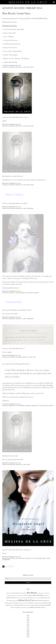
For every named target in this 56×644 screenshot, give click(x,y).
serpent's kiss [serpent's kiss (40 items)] (9, 605)
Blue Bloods (12, 67)
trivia (34, 357)
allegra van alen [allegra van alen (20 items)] (9, 593)
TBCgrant (28, 406)
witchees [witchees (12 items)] (28, 608)
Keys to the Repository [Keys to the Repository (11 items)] (37, 598)
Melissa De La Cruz (21, 67)
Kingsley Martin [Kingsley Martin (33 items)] (44, 598)
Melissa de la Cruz (28, 2)
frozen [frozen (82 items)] (30, 595)
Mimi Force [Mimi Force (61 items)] (46, 600)
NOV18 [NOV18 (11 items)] (24, 603)
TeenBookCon (35, 406)
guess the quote (20, 558)
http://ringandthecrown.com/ (11, 288)
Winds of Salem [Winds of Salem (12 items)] (23, 608)
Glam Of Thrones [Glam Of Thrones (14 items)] (46, 596)
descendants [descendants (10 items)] (21, 596)
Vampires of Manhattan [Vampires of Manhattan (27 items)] (15, 608)
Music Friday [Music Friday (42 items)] (15, 603)
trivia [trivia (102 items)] (36, 605)
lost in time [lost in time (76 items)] (10, 601)
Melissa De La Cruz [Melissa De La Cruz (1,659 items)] (26, 600)
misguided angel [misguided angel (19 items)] (8, 603)
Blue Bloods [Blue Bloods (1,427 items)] (32, 593)
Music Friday (30, 67)
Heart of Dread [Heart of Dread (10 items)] (18, 598)
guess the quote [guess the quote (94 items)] (11, 598)
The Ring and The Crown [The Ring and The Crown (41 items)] (20, 605)
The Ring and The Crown (32, 293)
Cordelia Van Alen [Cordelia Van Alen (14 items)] (15, 596)
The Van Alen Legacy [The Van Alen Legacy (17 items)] (30, 605)
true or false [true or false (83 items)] (41, 605)
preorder (22, 293)
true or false (30, 126)
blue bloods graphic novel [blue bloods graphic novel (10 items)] (41, 593)
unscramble (30, 208)
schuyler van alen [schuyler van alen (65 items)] (47, 603)
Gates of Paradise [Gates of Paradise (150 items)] (38, 595)
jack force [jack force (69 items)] (30, 598)
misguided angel (41, 558)
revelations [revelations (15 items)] (40, 603)
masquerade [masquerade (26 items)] (15, 601)
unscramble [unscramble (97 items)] (47, 605)
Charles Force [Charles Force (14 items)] (9, 596)
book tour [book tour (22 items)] (48, 593)
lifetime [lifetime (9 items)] (49, 598)
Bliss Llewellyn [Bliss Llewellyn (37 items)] (16, 593)
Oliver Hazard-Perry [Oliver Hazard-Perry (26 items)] (30, 603)
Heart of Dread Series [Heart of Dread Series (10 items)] (24, 598)
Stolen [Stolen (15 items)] (13, 605)
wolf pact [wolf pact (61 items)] (43, 607)
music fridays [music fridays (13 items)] (20, 603)
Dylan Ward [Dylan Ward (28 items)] (26, 595)
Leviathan (18, 357)
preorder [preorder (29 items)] (36, 603)
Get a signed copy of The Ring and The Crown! (16, 364)
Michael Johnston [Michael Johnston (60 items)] (39, 600)
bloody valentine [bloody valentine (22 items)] (23, 593)
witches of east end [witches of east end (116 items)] (35, 607)
